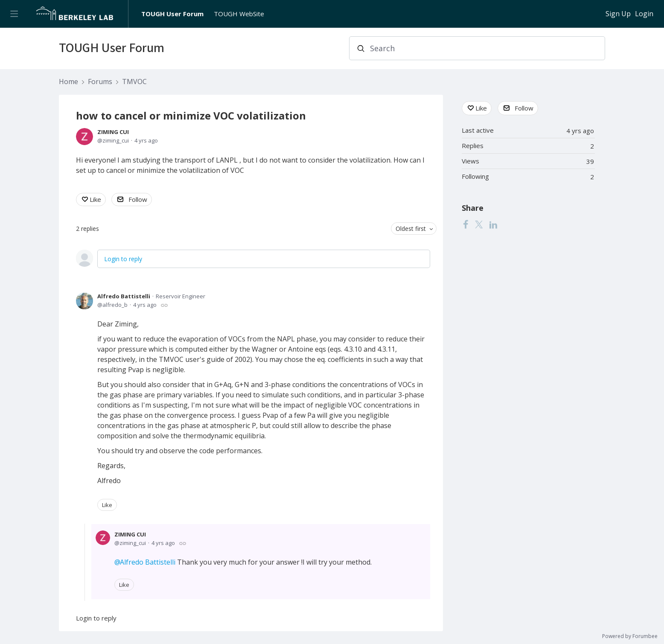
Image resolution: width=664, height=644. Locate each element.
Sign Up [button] (618, 14)
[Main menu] (14, 14)
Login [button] (644, 14)
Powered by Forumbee (630, 637)
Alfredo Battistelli (124, 296)
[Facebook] (466, 224)
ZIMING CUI (113, 132)
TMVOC (134, 82)
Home (68, 82)
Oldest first (411, 229)
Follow (138, 199)
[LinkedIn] (493, 224)
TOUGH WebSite (239, 14)
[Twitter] (479, 224)
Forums (100, 82)
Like (95, 199)
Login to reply (123, 259)
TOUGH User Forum (172, 14)
